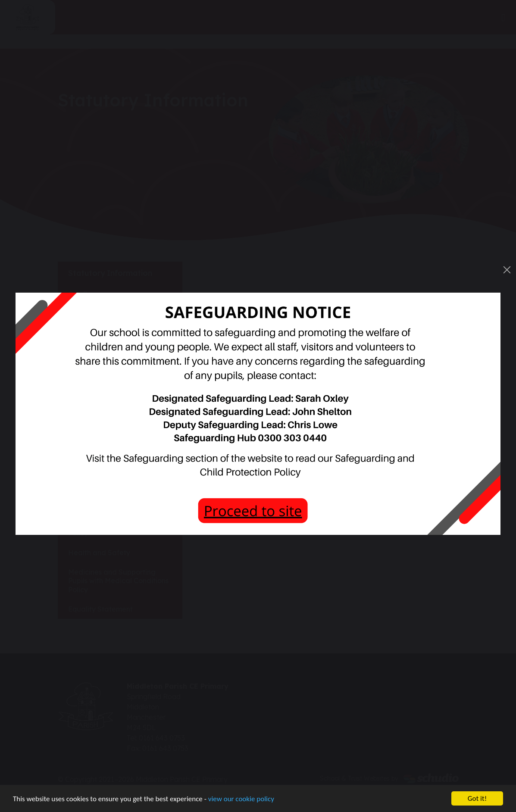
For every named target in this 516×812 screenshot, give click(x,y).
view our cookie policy (241, 799)
